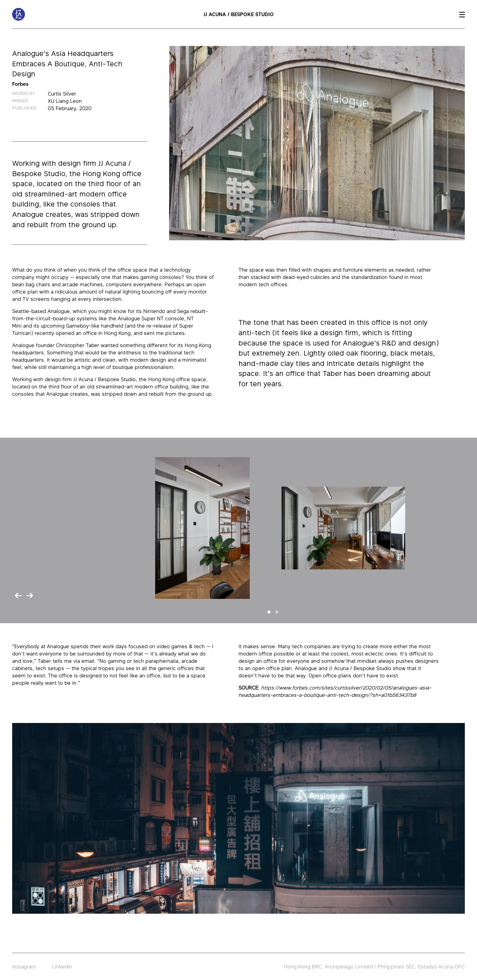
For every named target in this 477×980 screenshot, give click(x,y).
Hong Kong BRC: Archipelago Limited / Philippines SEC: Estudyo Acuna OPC (374, 967)
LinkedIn (62, 967)
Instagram (24, 967)
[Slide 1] (269, 612)
